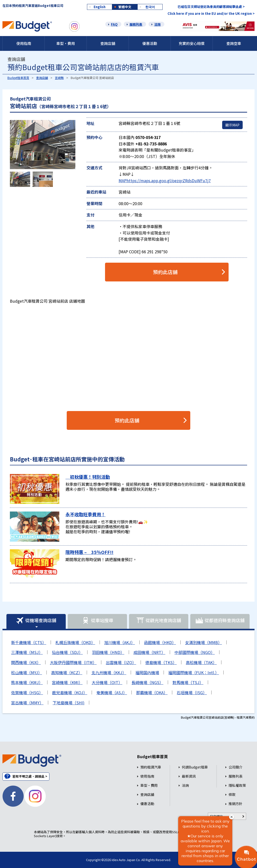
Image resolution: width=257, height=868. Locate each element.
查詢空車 (234, 43)
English (100, 7)
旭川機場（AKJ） (120, 642)
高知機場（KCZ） (67, 672)
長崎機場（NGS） (147, 682)
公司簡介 (236, 767)
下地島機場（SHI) (69, 703)
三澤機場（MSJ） (27, 652)
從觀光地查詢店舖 (159, 621)
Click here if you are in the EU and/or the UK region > (211, 13)
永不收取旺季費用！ (86, 514)
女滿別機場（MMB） (203, 642)
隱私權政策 (237, 785)
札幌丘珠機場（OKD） (75, 642)
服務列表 (136, 24)
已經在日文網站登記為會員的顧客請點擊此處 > (211, 7)
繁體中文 (125, 7)
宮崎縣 (59, 78)
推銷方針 (236, 804)
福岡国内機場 (147, 672)
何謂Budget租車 (195, 767)
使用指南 (24, 43)
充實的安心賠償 (192, 43)
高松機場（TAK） (201, 662)
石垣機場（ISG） (192, 692)
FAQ (114, 24)
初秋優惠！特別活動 (88, 477)
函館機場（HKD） (160, 642)
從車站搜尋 (97, 621)
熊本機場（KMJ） (27, 682)
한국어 (150, 7)
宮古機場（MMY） (27, 703)
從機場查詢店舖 (36, 621)
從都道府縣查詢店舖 (220, 621)
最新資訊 (189, 776)
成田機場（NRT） (149, 652)
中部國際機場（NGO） (195, 652)
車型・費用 (66, 43)
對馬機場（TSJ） (188, 682)
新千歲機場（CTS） (29, 642)
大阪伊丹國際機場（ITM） (73, 662)
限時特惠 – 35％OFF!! (89, 552)
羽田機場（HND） (108, 652)
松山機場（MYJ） (27, 672)
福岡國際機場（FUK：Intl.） (194, 672)
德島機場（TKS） (161, 662)
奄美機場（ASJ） (112, 692)
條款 (232, 795)
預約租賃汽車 (151, 767)
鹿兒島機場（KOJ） (70, 692)
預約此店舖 (165, 272)
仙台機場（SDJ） (67, 652)
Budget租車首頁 (18, 78)
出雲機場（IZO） (121, 662)
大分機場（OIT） (107, 682)
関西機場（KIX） (26, 662)
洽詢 (157, 24)
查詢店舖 (108, 43)
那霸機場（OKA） (152, 692)
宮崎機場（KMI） (67, 682)
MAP (123, 180)
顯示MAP (232, 125)
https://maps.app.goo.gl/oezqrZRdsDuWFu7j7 (169, 180)
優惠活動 (150, 43)
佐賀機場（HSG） (27, 692)
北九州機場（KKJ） (109, 672)
